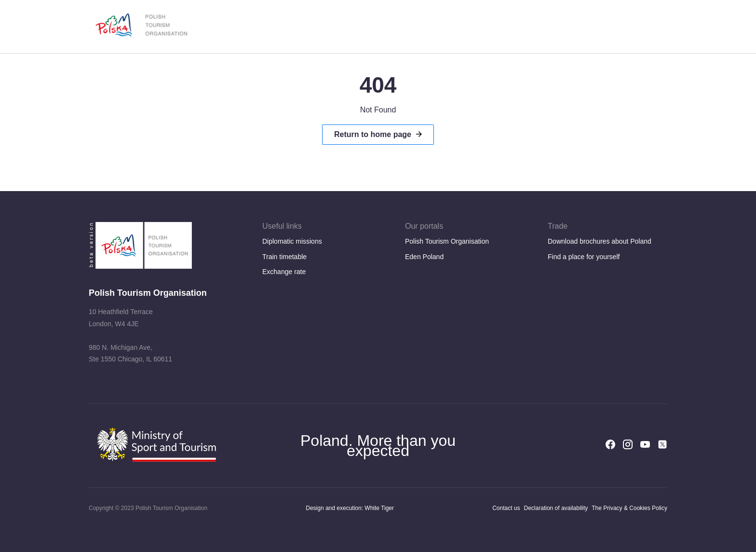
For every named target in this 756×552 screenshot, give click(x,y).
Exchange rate (284, 272)
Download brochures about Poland (600, 241)
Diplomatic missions (292, 241)
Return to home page (373, 134)
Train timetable (284, 257)
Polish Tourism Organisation (447, 241)
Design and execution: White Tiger (350, 508)
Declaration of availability (556, 508)
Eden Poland (424, 257)
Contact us (506, 508)
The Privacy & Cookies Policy (629, 508)
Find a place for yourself (584, 257)
